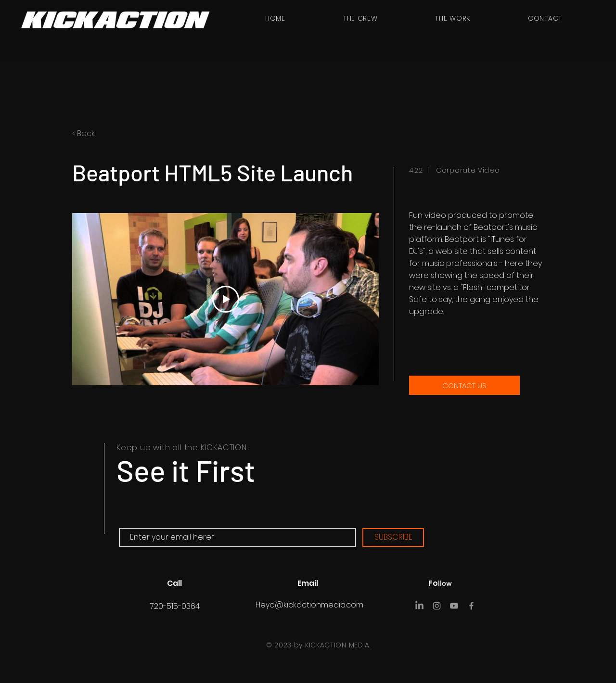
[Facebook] (471, 606)
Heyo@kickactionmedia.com (309, 605)
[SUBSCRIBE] (393, 538)
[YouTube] (454, 606)
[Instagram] (437, 606)
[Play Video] (226, 299)
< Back (84, 133)
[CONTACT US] (464, 385)
